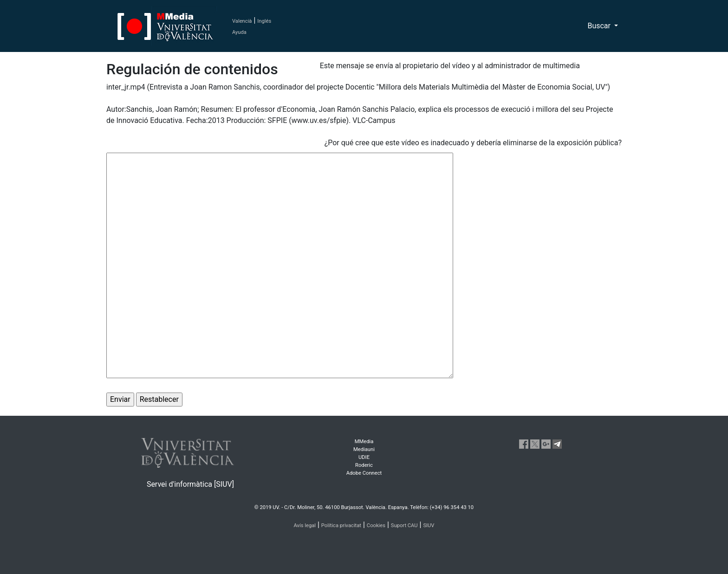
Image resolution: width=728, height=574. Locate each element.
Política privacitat (341, 526)
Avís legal (305, 526)
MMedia (364, 442)
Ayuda (239, 32)
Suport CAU (404, 526)
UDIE (364, 457)
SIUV (429, 526)
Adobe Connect (364, 473)
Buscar (600, 26)
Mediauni (364, 449)
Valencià (242, 21)
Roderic (364, 465)
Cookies (376, 526)
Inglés (264, 21)
